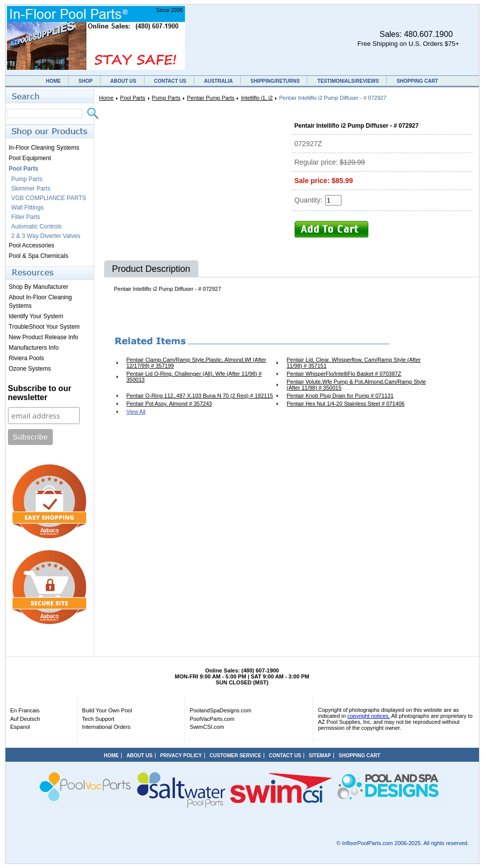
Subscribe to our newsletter (40, 393)
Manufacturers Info (34, 348)
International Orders (106, 727)
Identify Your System (36, 316)
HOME (53, 81)
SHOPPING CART (417, 81)
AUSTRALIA (218, 81)
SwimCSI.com (207, 727)
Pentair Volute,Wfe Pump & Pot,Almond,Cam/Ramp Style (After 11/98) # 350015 (356, 385)
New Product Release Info (44, 337)
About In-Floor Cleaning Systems (41, 302)
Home (106, 98)
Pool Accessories (32, 245)
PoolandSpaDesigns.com (221, 710)
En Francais (25, 710)
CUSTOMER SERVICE (235, 756)
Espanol (20, 727)
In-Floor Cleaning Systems (44, 148)
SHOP (85, 81)
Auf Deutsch (25, 719)
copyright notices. (369, 716)
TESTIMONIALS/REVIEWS (348, 81)
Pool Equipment (30, 158)
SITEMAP (320, 756)
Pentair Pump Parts (211, 98)
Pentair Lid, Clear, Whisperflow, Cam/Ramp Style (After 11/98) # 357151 (354, 363)
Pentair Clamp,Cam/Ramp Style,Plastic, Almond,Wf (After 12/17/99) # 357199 (197, 363)
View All (136, 412)
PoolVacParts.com (212, 719)
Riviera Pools (27, 358)
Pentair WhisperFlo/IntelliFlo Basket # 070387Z (344, 374)
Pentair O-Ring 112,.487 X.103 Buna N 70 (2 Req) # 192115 (200, 396)
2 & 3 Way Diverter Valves (46, 236)
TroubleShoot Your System (44, 327)
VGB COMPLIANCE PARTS (49, 198)
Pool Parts (133, 98)
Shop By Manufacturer (39, 287)
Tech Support (98, 719)
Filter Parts (26, 217)
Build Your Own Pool (107, 710)
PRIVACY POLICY (181, 756)
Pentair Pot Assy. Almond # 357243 (169, 404)
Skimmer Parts (31, 189)
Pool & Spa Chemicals (39, 256)
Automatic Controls (37, 226)
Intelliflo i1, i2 (257, 98)
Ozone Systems (30, 369)
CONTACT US (170, 81)
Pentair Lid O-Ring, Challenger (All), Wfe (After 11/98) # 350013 (194, 377)
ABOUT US (123, 81)
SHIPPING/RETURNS (275, 81)
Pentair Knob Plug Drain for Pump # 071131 (340, 396)
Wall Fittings (28, 208)
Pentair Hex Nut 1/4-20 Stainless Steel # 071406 (346, 404)
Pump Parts (166, 98)
